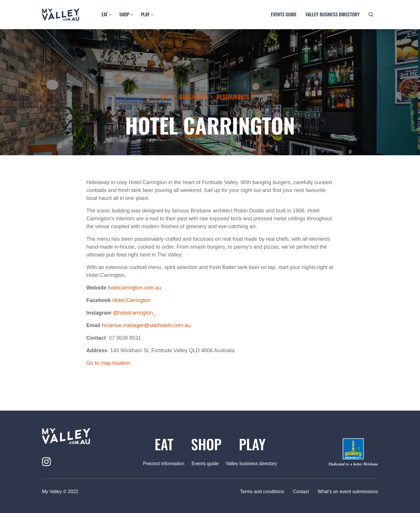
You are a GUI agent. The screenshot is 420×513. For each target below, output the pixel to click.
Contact (301, 492)
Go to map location (108, 363)
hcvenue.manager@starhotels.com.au (146, 325)
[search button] (371, 15)
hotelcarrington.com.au (135, 288)
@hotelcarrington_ (134, 313)
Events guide (284, 14)
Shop (124, 14)
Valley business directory (332, 14)
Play (145, 14)
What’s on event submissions (348, 492)
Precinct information (163, 464)
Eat (105, 14)
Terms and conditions (262, 492)
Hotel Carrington (131, 300)
